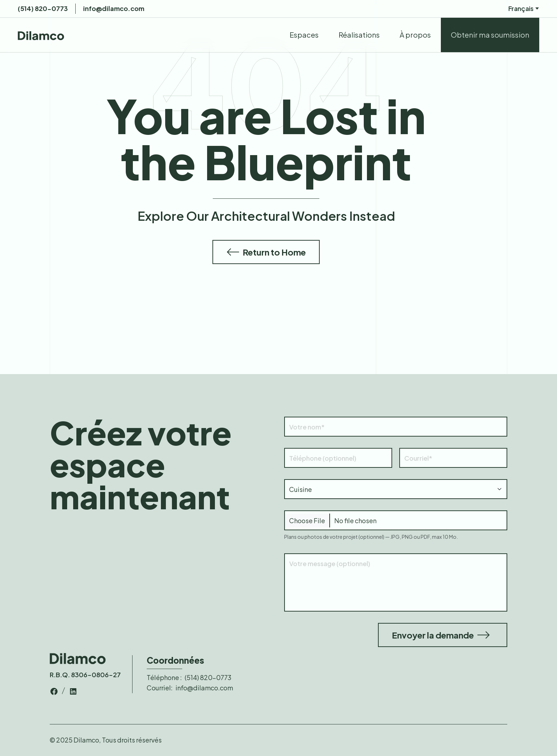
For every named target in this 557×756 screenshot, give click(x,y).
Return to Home (266, 252)
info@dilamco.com (114, 8)
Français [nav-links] (524, 9)
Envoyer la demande (441, 635)
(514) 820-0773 (43, 8)
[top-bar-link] (54, 690)
